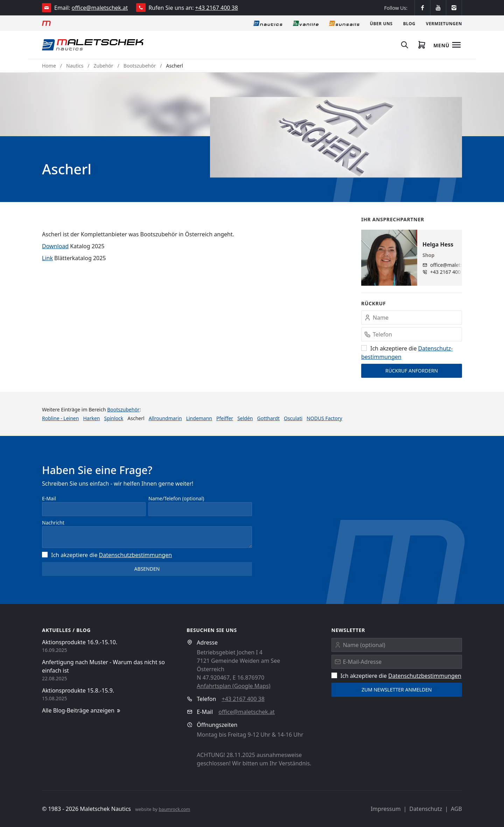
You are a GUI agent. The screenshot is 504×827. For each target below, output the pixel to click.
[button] (336, 137)
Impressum (386, 809)
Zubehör (104, 66)
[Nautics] (268, 23)
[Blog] (409, 23)
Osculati (293, 418)
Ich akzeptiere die (107, 555)
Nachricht (53, 523)
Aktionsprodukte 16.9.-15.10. (80, 642)
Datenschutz (426, 809)
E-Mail (49, 498)
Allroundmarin (165, 418)
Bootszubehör (140, 66)
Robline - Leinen (60, 418)
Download (55, 246)
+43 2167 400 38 (217, 8)
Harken (91, 418)
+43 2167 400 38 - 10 (452, 272)
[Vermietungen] (444, 23)
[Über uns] (381, 23)
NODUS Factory (324, 418)
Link (47, 258)
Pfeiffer (225, 418)
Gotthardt (268, 418)
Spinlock (114, 418)
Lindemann (199, 418)
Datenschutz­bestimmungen (136, 555)
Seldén (245, 418)
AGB (456, 809)
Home (49, 66)
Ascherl (175, 66)
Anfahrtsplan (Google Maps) (233, 686)
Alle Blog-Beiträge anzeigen (82, 711)
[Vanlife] (306, 23)
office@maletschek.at (100, 8)
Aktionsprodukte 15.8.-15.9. (78, 690)
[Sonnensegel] (344, 23)
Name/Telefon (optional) (176, 498)
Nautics (75, 66)
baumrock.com (174, 809)
